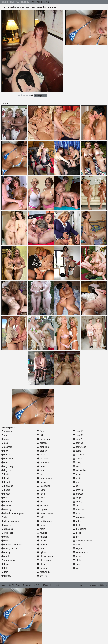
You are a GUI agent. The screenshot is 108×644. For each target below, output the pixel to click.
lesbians (43, 506)
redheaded (80, 470)
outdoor (42, 568)
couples (7, 525)
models (42, 525)
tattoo (77, 521)
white (77, 560)
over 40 (42, 576)
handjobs (43, 463)
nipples (42, 541)
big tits (6, 470)
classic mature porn (12, 513)
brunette (7, 502)
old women (44, 560)
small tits (79, 509)
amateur (7, 431)
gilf (40, 435)
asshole (7, 447)
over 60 (78, 435)
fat (4, 568)
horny (41, 470)
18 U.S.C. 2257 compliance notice (46, 585)
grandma (43, 447)
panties (78, 443)
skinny (77, 502)
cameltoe (7, 506)
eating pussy (9, 548)
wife (76, 564)
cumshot (7, 533)
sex (76, 482)
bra (4, 498)
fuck (41, 431)
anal (5, 435)
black (5, 478)
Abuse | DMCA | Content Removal (16, 585)
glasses (42, 443)
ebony (6, 552)
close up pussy (10, 521)
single (77, 498)
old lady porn (45, 556)
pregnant (79, 455)
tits (76, 537)
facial (5, 564)
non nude (43, 545)
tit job (77, 533)
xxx (76, 568)
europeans (8, 560)
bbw (5, 451)
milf (40, 517)
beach (6, 455)
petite (77, 451)
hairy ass (43, 459)
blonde (6, 482)
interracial (43, 486)
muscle (42, 533)
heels (41, 466)
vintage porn (80, 552)
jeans (41, 490)
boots (6, 494)
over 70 (78, 439)
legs (41, 502)
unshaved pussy (82, 541)
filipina (6, 576)
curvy (6, 541)
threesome (80, 529)
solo (76, 513)
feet (5, 572)
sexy (77, 486)
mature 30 (44, 572)
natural (42, 537)
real (76, 466)
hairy (41, 455)
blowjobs (7, 486)
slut (76, 506)
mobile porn (44, 521)
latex (41, 494)
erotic (6, 556)
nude (41, 548)
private (78, 459)
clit (4, 517)
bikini (5, 474)
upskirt (78, 545)
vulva (77, 556)
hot (40, 474)
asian (6, 439)
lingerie (42, 509)
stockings (79, 517)
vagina (78, 548)
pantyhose (79, 447)
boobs (6, 490)
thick (77, 525)
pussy (77, 463)
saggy (77, 474)
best (5, 463)
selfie (77, 478)
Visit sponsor (41, 95)
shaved (78, 490)
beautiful (7, 459)
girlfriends (43, 439)
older (41, 564)
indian (42, 482)
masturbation (45, 513)
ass (5, 443)
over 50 (78, 431)
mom (41, 529)
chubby (6, 509)
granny (42, 451)
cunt (5, 537)
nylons (42, 552)
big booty (7, 466)
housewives (44, 478)
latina (41, 498)
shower (78, 494)
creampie (7, 529)
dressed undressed (12, 545)
